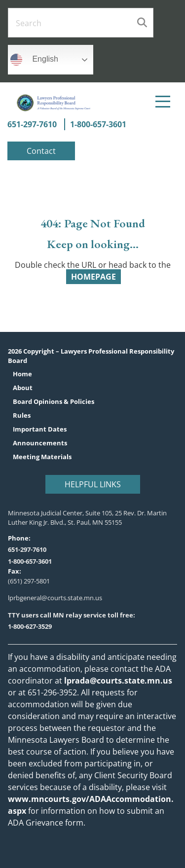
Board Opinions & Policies (54, 402)
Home (22, 374)
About (23, 388)
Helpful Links (93, 484)
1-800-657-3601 (98, 124)
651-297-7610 (32, 124)
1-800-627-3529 (30, 626)
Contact (41, 151)
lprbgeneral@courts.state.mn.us (55, 598)
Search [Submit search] (142, 23)
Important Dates (40, 429)
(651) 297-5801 (29, 581)
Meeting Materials (42, 457)
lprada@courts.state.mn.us (117, 681)
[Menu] (163, 102)
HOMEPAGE (93, 277)
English (34, 60)
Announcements (40, 443)
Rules (22, 416)
